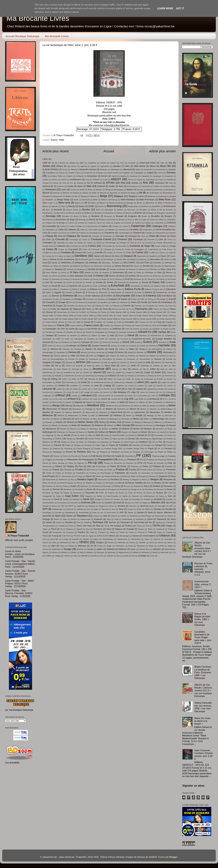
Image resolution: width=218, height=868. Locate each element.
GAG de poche (67, 329)
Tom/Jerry (98, 529)
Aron (64, 183)
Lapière (141, 386)
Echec (104, 286)
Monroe (149, 425)
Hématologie (48, 352)
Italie (148, 362)
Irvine (132, 362)
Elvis (80, 296)
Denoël (146, 266)
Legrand (150, 389)
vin (92, 546)
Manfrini (46, 406)
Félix (107, 306)
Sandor (66, 499)
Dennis (136, 266)
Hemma (72, 352)
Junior (158, 372)
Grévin (96, 342)
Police (145, 466)
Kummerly (70, 382)
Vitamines (141, 546)
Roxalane (46, 493)
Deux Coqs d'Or (168, 269)
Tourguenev (57, 532)
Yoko (75, 556)
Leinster (160, 389)
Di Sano (74, 272)
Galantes (105, 329)
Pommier (169, 466)
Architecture (76, 180)
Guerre (148, 342)
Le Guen (94, 389)
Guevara (162, 342)
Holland (152, 356)
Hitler (62, 140)
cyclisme (172, 253)
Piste (170, 463)
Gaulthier (156, 329)
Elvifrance (68, 296)
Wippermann (124, 552)
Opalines (46, 442)
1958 (45, 163)
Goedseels (47, 339)
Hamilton (78, 349)
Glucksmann (156, 336)
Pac (160, 442)
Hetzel (130, 352)
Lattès (75, 389)
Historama (168, 352)
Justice (170, 372)
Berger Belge (63, 200)
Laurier (84, 389)
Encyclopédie (123, 296)
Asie (171, 183)
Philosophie (72, 460)
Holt (171, 356)
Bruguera (132, 216)
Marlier (172, 405)
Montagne (161, 425)
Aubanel (101, 186)
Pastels (170, 445)
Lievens (152, 392)
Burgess (102, 220)
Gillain (103, 336)
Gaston (136, 329)
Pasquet (159, 445)
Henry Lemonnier (97, 352)
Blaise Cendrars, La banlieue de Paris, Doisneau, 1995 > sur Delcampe (203, 672)
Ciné (161, 239)
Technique (98, 522)
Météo (146, 419)
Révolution (110, 483)
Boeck (101, 206)
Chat (60, 236)
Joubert (86, 372)
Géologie (112, 332)
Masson (153, 409)
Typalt (91, 536)
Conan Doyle (160, 246)
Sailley (99, 496)
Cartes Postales (76, 226)
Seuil (142, 506)
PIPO (140, 463)
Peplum (46, 456)
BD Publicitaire (153, 193)
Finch (105, 309)
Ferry (170, 306)
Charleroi (137, 233)
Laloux (173, 382)
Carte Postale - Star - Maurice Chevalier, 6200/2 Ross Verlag (19, 593)
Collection (61, 246)
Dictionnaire (118, 272)
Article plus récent (56, 151)
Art (88, 183)
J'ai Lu (58, 366)
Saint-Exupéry (112, 496)
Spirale (140, 512)
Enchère (108, 296)
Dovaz (96, 279)
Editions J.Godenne (61, 289)
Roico (146, 486)
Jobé (162, 369)
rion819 (153, 857)
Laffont (140, 382)
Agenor (94, 166)
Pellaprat (103, 452)
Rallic (133, 476)
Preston (159, 470)
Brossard (108, 216)
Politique (157, 466)
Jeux (125, 369)
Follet (78, 322)
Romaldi (46, 489)
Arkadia (170, 180)
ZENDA (110, 556)
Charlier (149, 233)
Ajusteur (117, 166)
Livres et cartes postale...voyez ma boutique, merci (20, 554)
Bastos (76, 193)
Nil (76, 435)
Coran (85, 249)
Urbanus (164, 535)
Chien (152, 236)
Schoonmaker (48, 503)
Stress (57, 519)
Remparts (168, 479)
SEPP (71, 506)
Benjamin (49, 200)
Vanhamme (136, 539)
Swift (116, 519)
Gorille (102, 339)
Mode (74, 425)
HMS (91, 356)
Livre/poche (119, 396)
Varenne (157, 539)
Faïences (123, 302)
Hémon (84, 352)
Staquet (96, 516)
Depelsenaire (170, 266)
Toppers (119, 529)
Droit (127, 279)
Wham (55, 552)
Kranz (59, 382)
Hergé (111, 352)
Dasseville (141, 256)
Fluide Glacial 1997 (90, 319)
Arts (145, 183)
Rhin (148, 483)
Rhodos (158, 483)
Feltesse (116, 306)
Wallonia (111, 549)
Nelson (144, 432)
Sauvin (107, 499)
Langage (107, 385)
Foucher (142, 322)
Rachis (99, 476)
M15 (54, 402)
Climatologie (111, 243)
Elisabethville (162, 292)
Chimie (163, 236)
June (137, 372)
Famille (144, 302)
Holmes (162, 356)
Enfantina (151, 296)
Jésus (86, 369)
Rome (89, 489)
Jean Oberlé (62, 369)
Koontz (170, 379)
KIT (82, 379)
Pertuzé (85, 456)
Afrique (60, 166)
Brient (76, 216)
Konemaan (149, 379)
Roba (65, 486)
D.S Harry (59, 256)
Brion (85, 216)
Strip (65, 519)
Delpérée (66, 266)
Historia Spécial (60, 356)
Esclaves (101, 299)
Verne (152, 543)
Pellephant (116, 452)
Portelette (67, 470)
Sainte (125, 496)
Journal (97, 372)
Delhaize (46, 266)
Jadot (89, 366)
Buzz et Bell (133, 220)
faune (81, 306)
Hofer (122, 356)
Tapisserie (162, 519)
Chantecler (109, 233)
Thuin (71, 526)
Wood (155, 552)
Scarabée (136, 499)
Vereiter (142, 543)
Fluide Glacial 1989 (65, 316)
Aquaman (134, 176)
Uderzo (112, 536)
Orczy (73, 442)
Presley (133, 470)
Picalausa (150, 460)
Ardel (105, 180)
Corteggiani (139, 249)
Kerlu (159, 376)
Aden (162, 163)
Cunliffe (152, 253)
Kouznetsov (47, 382)
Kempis (131, 376)
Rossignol (112, 489)
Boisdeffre (156, 206)
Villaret (71, 546)
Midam (128, 422)
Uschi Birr (54, 539)
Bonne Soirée (72, 210)
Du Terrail (148, 279)
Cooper (61, 249)
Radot (125, 476)
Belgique (119, 196)
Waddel (90, 549)
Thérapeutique (49, 526)
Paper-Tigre (100, 445)
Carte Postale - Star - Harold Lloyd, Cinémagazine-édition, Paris (20, 564)
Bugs (72, 220)
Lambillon (74, 386)
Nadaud (72, 432)
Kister (74, 379)
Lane (96, 385)
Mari (144, 406)
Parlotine (136, 445)
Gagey (81, 329)
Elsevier (56, 296)
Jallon (98, 366)
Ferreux (161, 306)
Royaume (77, 493)
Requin (99, 483)
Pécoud (46, 452)
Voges (170, 546)
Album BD (165, 166)
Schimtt (147, 499)
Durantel (169, 282)
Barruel (56, 193)
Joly (58, 372)
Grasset (46, 342)
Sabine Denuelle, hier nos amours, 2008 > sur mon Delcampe (203, 707)
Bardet (149, 190)
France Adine (75, 325)
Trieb (150, 532)
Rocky (117, 486)
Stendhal (133, 516)
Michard (70, 422)
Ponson (46, 470)
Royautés (90, 493)
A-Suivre (61, 163)
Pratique (120, 469)
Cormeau (107, 249)
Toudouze (160, 529)
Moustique (94, 429)
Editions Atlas (160, 286)
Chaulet (84, 236)
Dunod (145, 282)
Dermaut (70, 269)
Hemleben (61, 352)
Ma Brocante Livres (38, 18)
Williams (90, 552)
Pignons (81, 463)
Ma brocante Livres (57, 36)
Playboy (70, 466)
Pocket (113, 466)
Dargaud (128, 256)
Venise (111, 543)
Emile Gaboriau (93, 296)
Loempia (164, 395)
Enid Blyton (167, 296)
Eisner (79, 292)
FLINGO (83, 312)
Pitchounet (47, 466)
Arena (131, 180)
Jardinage (145, 366)
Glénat (131, 335)
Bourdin (169, 210)
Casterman (138, 226)
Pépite (161, 452)
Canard (81, 223)
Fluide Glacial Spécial (55, 322)
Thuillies (61, 526)
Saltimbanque (149, 496)
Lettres (97, 392)
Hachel (152, 346)
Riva (58, 486)
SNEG (147, 509)
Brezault (172, 213)
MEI (93, 416)
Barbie (130, 190)
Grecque (85, 342)
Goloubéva (78, 339)
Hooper (82, 359)
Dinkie (64, 276)
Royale (66, 493)
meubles (172, 419)
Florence (93, 312)
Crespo (110, 253)
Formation (130, 322)
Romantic (68, 489)
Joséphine (68, 372)
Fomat (87, 322)
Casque (115, 226)
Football (110, 322)
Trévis (131, 532)
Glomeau (143, 336)
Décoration (155, 259)
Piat (141, 460)
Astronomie (48, 186)
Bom (48, 210)
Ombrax (169, 439)
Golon (67, 339)
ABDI (82, 163)
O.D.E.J (59, 439)
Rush (130, 493)
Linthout (60, 395)
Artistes (135, 183)
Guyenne (133, 346)
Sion (114, 509)
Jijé (144, 369)
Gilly (112, 335)
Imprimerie (96, 362)
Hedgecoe (143, 349)
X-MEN (48, 556)
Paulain (97, 449)
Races (89, 476)
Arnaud (45, 183)
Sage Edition (72, 496)
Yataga (58, 556)
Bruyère (168, 216)
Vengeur (100, 542)
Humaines (131, 359)
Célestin (111, 230)
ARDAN (96, 180)
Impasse (69, 362)
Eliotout (149, 292)
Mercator (169, 416)
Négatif (135, 432)
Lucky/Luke (116, 399)
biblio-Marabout (128, 200)
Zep (118, 556)
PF (139, 455)
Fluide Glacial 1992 (125, 316)
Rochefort (96, 486)
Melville (139, 415)
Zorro (152, 556)
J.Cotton (46, 366)
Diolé (90, 276)
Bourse (72, 213)
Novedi (141, 435)
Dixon (122, 276)
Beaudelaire (168, 193)
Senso (55, 506)
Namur (82, 432)
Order (81, 442)
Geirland (49, 332)
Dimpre (45, 276)
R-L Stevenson (65, 476)
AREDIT (116, 179)
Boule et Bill (157, 210)
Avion (64, 190)
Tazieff (86, 522)
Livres (130, 396)
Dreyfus (119, 279)
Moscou (74, 429)
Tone (109, 529)
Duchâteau (58, 282)
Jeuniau (115, 369)
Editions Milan (116, 289)
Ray (72, 480)
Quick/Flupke (49, 476)
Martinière (121, 409)
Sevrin (152, 506)
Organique (105, 442)
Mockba (65, 425)
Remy (45, 483)
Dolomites (169, 276)
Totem (150, 529)
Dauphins (153, 256)
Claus (71, 243)
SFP (171, 506)
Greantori (65, 342)
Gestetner (62, 336)
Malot (122, 402)
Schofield (158, 499)
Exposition (93, 302)
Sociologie (47, 513)
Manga (56, 405)
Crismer (119, 253)
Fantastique (167, 302)
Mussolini (160, 429)
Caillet (161, 220)
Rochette (107, 486)
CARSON (171, 223)
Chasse (49, 236)
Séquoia (92, 506)
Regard (135, 480)
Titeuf (54, 529)
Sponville (47, 516)
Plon (81, 466)
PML (89, 466)
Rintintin (49, 486)
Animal (160, 173)
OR (55, 442)
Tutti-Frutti (66, 536)
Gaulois (146, 329)
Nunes (170, 435)
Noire (107, 435)
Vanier (147, 539)
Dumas (99, 282)
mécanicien (140, 412)
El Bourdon (91, 292)
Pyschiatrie (159, 473)
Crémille (99, 253)
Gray (56, 342)
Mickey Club (115, 422)
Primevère (171, 470)
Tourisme (70, 532)
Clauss (90, 243)
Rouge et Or (136, 489)
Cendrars (122, 230)
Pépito (170, 452)
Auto (121, 186)
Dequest (59, 269)
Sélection (156, 502)
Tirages (169, 526)
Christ (85, 240)
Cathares (172, 226)
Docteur (132, 276)
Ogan (115, 439)
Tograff (79, 529)
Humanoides (145, 359)
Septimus (81, 506)
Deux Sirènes (52, 273)
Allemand (127, 169)
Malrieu (142, 402)
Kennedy (141, 376)
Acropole (132, 163)
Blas (63, 206)
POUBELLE (81, 470)
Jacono (69, 366)
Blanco (45, 206)
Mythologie (48, 432)
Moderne (99, 425)
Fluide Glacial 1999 (129, 319)
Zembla (94, 556)
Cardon (138, 223)
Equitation (67, 299)
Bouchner (131, 210)
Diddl (130, 273)
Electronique (116, 292)
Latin (67, 389)
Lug (126, 399)
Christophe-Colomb (101, 239)
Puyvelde (133, 473)
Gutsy (123, 346)
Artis (123, 183)
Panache (88, 445)
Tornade (130, 529)
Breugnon (161, 213)
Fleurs (173, 309)
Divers (112, 276)
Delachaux (66, 263)
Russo (149, 493)
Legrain (139, 389)
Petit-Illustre (97, 456)
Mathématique (167, 409)
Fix (130, 309)
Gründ (126, 342)
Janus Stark (110, 366)
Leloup (170, 389)
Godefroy (169, 336)
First (124, 309)
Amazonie (148, 170)
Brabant (88, 213)
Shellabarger (57, 509)
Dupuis (156, 282)
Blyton (82, 206)
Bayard (124, 193)
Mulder (115, 429)
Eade (95, 286)
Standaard (82, 516)
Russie (140, 493)
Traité (92, 532)
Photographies (105, 459)
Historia (46, 356)
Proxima (93, 473)
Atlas (89, 186)
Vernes (161, 543)
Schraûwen (62, 503)
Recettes (115, 479)
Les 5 (77, 392)
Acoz (122, 163)
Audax (112, 186)
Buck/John (61, 220)
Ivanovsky (169, 362)
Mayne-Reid (116, 412)
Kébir (122, 376)
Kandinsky (90, 376)
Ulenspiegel (124, 536)
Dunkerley (134, 282)
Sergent (102, 506)
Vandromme (122, 539)
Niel (59, 435)
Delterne (77, 266)
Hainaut (54, 349)
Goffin (58, 339)
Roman (56, 489)
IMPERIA (81, 362)
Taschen (69, 522)
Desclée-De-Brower (97, 269)
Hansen (89, 349)
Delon (56, 266)
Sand (57, 499)
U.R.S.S (101, 536)
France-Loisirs (92, 325)
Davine (53, 259)
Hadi (44, 349)
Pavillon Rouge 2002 (135, 449)
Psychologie (106, 473)
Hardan (101, 349)
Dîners (55, 276)
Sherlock (70, 509)
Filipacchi (77, 309)
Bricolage (51, 216)
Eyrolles (104, 302)
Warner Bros (144, 549)
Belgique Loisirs (136, 196)
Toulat (170, 529)
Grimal (105, 342)
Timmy (139, 526)
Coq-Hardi (73, 249)
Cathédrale (50, 230)
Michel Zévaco (86, 422)
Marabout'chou (112, 406)
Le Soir (128, 389)
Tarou (173, 519)
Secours (128, 503)
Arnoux (55, 183)
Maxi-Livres (90, 412)
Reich (144, 480)
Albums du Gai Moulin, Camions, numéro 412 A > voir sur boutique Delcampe (203, 690)
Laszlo (59, 389)
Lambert (62, 385)
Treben (113, 532)
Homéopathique (57, 359)
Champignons (95, 233)
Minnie (45, 425)
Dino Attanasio (77, 276)
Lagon (164, 382)
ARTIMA (110, 183)
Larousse (47, 389)
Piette (71, 463)
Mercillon (46, 419)
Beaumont (58, 196)
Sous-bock (111, 513)
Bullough (82, 220)
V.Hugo (65, 539)
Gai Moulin (92, 329)
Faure (89, 306)
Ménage (150, 416)
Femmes (138, 306)
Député (48, 269)
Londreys (85, 399)
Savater (117, 499)
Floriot (103, 312)
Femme (127, 306)
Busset (122, 220)
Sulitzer (73, 519)
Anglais (150, 173)
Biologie (130, 203)
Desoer (122, 269)
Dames (97, 256)
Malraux (132, 402)
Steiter (124, 516)
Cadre (152, 220)
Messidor (125, 419)
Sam (170, 496)
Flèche (156, 309)
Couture (79, 253)
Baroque (169, 190)
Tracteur (81, 532)
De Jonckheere (67, 259)
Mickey (102, 422)
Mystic (170, 429)
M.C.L (165, 399)
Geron (173, 332)
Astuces (60, 186)
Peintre (69, 452)
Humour (158, 359)
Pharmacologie (158, 456)
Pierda (45, 463)
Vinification (120, 546)
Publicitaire (120, 473)
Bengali (173, 196)
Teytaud (159, 522)
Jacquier (79, 366)
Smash (130, 509)
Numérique (159, 435)
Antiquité (80, 176)
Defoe (167, 259)
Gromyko (115, 342)
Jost (77, 372)
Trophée (169, 532)
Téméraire (125, 522)
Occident (80, 439)
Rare (173, 476)
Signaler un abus (193, 786)
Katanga (101, 376)
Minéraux (169, 422)
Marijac (153, 406)
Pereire (57, 456)
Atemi (80, 186)
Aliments (104, 170)
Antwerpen (92, 176)
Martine (109, 409)
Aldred (73, 170)
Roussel (160, 489)
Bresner (139, 213)
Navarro (125, 432)
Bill (86, 203)
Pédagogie (57, 452)
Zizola (126, 556)
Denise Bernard (122, 266)
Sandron (76, 499)
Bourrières (61, 213)
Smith (139, 509)
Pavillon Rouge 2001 (113, 449)
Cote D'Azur (167, 249)
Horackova (94, 359)
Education (171, 289)
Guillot (50, 346)
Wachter (80, 549)
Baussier (114, 193)
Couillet (46, 253)
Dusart (45, 286)
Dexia (64, 273)
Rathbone (63, 480)
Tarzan (59, 522)
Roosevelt (101, 489)
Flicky (73, 312)
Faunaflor (71, 306)
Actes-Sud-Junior (148, 163)
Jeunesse (98, 369)
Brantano (98, 213)
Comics (92, 246)
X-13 (174, 552)
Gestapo (49, 335)
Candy (90, 223)
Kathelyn (112, 376)
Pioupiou (130, 463)
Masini (143, 409)
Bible (95, 200)
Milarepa (147, 422)
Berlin (76, 200)
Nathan (102, 432)
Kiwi (101, 379)
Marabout (93, 405)
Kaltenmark (69, 376)
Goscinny (112, 339)
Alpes (138, 170)
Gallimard (117, 329)
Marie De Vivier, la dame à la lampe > (203, 721)
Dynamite (86, 286)
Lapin (150, 386)
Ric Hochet (170, 483)
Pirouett (160, 463)
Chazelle (96, 236)
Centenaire (147, 230)
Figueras (65, 309)
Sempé (45, 506)
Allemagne (115, 170)
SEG (137, 503)
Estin (142, 299)
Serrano (121, 506)
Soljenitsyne (70, 513)
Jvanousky (47, 376)
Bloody (72, 206)
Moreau (63, 429)
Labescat (118, 382)
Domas (45, 279)
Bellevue (151, 196)
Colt (83, 246)
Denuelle (157, 266)
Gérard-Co (145, 332)
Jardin (133, 366)
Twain (83, 536)
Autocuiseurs (132, 186)
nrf (149, 435)
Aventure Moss (169, 186)
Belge (104, 196)
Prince (49, 473)
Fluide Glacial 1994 (165, 316)
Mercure (67, 419)
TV (75, 536)
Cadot (144, 220)
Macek (68, 402)
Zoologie (142, 556)
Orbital (64, 442)
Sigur (96, 509)
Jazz (166, 366)
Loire (61, 399)
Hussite (169, 359)
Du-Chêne (160, 279)
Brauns (129, 213)
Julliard (118, 372)
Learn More (165, 8)
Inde (105, 362)
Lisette (75, 396)
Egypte (58, 292)
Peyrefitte (129, 456)
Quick (170, 473)
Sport (58, 516)
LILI (160, 392)
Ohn (122, 439)
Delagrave (80, 263)
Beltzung (162, 196)
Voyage (67, 549)
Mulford (126, 429)
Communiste (121, 246)
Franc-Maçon (48, 325)
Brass (120, 213)
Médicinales (73, 416)
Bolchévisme (170, 206)
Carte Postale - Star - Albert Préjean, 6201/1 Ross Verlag (19, 584)
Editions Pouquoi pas (154, 289)
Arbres (64, 180)
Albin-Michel (140, 166)
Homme (71, 359)
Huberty (119, 359)
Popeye (56, 470)
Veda (54, 543)
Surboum (98, 519)
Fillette (88, 309)
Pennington (149, 452)
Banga (108, 190)
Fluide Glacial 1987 (159, 312)
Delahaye (93, 263)
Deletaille (157, 263)
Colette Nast (48, 246)
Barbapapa (119, 190)
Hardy (111, 349)
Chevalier (120, 236)
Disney (100, 276)
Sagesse (89, 496)
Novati (131, 435)
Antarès (69, 176)
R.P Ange (78, 476)
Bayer (133, 193)
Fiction (53, 309)
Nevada (172, 432)
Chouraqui (74, 240)
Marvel (133, 409)
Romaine (168, 486)
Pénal (126, 452)
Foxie (159, 322)
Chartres (172, 233)
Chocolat (60, 239)
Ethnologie (161, 299)
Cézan (64, 233)
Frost (154, 325)
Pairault (58, 445)
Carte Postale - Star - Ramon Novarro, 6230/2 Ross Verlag (20, 574)
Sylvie (150, 519)
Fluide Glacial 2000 (148, 319)
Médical (61, 416)
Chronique (138, 239)
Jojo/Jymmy (47, 372)
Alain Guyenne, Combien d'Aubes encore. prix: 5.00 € (204, 755)
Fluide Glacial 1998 (109, 319)
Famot (54, 140)
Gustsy (114, 346)
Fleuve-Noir (62, 312)
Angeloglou (139, 173)
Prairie (110, 470)
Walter (133, 549)
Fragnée (169, 322)
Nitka (90, 435)
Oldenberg (144, 439)
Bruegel (120, 216)
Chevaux (133, 236)
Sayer (126, 499)
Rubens (111, 493)
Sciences (86, 502)
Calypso (49, 223)
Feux (45, 309)
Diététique (149, 273)
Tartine (49, 522)
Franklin (107, 325)
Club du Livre (136, 243)
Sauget (98, 499)
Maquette (80, 406)
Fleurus (49, 312)
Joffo (170, 369)
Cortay (127, 249)
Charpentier (160, 233)
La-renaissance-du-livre (100, 382)
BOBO (91, 206)
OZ (153, 442)
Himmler (140, 352)
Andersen (99, 173)
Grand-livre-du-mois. (141, 339)
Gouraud (124, 339)
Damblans (81, 256)
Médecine (48, 415)
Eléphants (129, 292)
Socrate (58, 513)
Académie (92, 163)
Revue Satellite (136, 483)
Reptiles (89, 483)
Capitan (117, 223)
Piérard (170, 460)
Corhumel (95, 249)
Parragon (147, 445)
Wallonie (122, 549)
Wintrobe (111, 552)
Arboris (55, 180)
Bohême (145, 206)
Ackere (113, 163)
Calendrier (171, 220)
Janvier (123, 366)
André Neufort (113, 173)
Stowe (170, 516)
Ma (61, 402)
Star (105, 516)
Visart (131, 546)
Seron (111, 506)
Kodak (128, 379)
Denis (109, 266)
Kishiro (65, 379)
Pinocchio (118, 463)
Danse (108, 256)
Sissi (121, 509)
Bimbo (112, 203)
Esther (134, 299)
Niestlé (67, 435)
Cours (55, 253)
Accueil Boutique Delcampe (23, 36)
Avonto (73, 190)
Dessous (142, 269)
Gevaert (73, 336)
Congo (173, 246)
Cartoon (104, 226)
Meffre (85, 416)
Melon (129, 416)
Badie (82, 190)
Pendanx (137, 452)
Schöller (169, 499)
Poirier (124, 466)
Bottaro (120, 210)
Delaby (54, 263)
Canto (108, 223)
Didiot (139, 273)
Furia (174, 325)
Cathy (61, 230)
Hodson (113, 356)
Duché (69, 282)
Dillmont (169, 273)
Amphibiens (51, 173)
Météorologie (159, 419)
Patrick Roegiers (83, 449)
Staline (70, 516)
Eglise (48, 292)
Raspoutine (51, 480)
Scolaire (108, 503)
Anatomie (88, 173)
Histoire (151, 352)
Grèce (75, 342)
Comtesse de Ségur (140, 246)
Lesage (87, 392)
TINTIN (156, 526)
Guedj (137, 342)
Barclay (140, 190)
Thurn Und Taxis (84, 526)
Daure (163, 256)
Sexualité (162, 506)
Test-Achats (139, 522)
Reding (126, 480)
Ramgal (142, 476)
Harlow (122, 349)
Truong (55, 536)
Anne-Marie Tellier (55, 176)
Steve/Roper (146, 516)
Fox (151, 322)
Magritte (78, 402)
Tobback (69, 529)
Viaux (45, 546)
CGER (73, 233)
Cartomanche (92, 226)
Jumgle (128, 372)
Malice (113, 402)
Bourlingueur (48, 213)
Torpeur (141, 529)
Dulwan (89, 282)
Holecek (142, 356)
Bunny (92, 220)
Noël (98, 435)
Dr (111, 279)
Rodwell (137, 486)
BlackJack (150, 203)
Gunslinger (71, 346)
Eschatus (90, 299)
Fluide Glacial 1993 (145, 316)
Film (97, 309)
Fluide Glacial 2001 (168, 319)
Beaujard (46, 196)
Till (105, 526)
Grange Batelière (164, 339)
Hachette (164, 345)
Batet (94, 193)
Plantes (59, 466)
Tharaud (169, 522)
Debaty (133, 259)
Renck (54, 483)
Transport (102, 532)
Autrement (146, 186)
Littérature (86, 395)
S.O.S (170, 493)
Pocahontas (101, 466)
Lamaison (50, 386)
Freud (137, 325)
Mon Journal (123, 425)
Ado (170, 163)
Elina (139, 292)
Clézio (99, 243)
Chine (173, 236)
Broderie (96, 216)
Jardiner (156, 366)
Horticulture (107, 359)
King (45, 379)
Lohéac (46, 399)
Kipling (54, 379)
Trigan (159, 532)
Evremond (80, 302)
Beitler (68, 196)
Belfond (93, 196)
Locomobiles (142, 396)
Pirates (150, 463)
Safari (59, 496)
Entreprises (47, 299)
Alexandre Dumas (88, 169)
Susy (109, 519)
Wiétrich (64, 552)
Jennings (75, 369)
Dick (97, 273)
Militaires (158, 422)
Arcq (87, 180)
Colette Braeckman (165, 243)
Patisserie (68, 449)
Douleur (86, 279)
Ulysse (136, 536)
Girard (121, 336)
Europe (62, 302)
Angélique (126, 173)
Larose (170, 386)
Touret (45, 532)
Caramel (128, 223)
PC (159, 449)
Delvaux (87, 266)
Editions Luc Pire (98, 289)
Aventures (51, 189)
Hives (82, 356)
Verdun (132, 543)
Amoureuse (160, 170)
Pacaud (169, 442)
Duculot (79, 282)
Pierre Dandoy (58, 463)
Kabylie (58, 376)
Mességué (114, 419)
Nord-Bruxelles (119, 435)
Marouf (65, 409)
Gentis (88, 332)
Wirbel (135, 552)
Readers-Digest (85, 479)
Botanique (109, 210)
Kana (79, 376)
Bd (141, 193)
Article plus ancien (162, 151)
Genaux (59, 332)
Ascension (160, 183)
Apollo (114, 176)
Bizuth (139, 203)
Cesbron (54, 233)
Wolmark (145, 552)
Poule (93, 470)
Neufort (163, 432)
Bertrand (86, 200)
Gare (127, 329)
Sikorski (105, 509)
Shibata (80, 509)
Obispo (70, 439)
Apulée (123, 176)
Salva (161, 496)
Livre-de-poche (104, 396)
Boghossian (133, 206)
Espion (124, 299)
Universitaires (149, 536)
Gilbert (94, 336)
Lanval (131, 386)
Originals (116, 442)
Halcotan (66, 349)
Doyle (104, 279)
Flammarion (141, 309)
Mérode (86, 419)
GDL (174, 329)
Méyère (59, 422)
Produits (68, 473)
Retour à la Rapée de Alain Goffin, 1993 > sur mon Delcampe (202, 619)
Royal (57, 493)
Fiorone (115, 309)
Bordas (86, 209)
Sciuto (99, 503)
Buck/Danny (48, 220)
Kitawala (91, 379)
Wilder (74, 552)
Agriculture (105, 166)
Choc (48, 239)
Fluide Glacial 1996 (70, 319)
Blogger (173, 857)
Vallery (96, 539)
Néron (154, 432)
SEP (63, 506)
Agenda (83, 166)
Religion (155, 479)
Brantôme (110, 213)
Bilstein (103, 203)
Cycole (48, 256)
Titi (61, 529)
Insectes (123, 362)
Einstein (69, 292)
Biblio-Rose (165, 199)
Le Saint (117, 389)
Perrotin (75, 456)
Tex (150, 522)
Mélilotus (118, 415)
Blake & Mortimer (165, 203)
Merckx (57, 419)
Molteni (110, 425)
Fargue (59, 306)
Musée (136, 429)
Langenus (120, 386)
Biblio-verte (64, 203)
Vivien (151, 546)
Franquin (117, 325)
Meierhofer (104, 415)
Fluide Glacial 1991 (105, 316)
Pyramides (146, 473)
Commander (107, 246)
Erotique (78, 299)
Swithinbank (127, 519)
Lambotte (86, 386)
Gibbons (84, 336)
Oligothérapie (157, 439)
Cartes (63, 226)
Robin (74, 486)
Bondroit (58, 210)
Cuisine (139, 252)
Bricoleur (66, 216)
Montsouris (51, 429)
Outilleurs (143, 442)
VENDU (84, 542)
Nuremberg (47, 439)
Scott (119, 503)
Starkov (114, 516)
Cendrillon (134, 230)
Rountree (149, 489)
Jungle (147, 372)
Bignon (78, 203)
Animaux (171, 173)
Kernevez (169, 376)
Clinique (123, 243)
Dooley (66, 279)
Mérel (77, 419)
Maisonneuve (101, 402)
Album (153, 166)
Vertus (170, 543)
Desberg (81, 269)
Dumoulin (122, 282)
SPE (122, 512)
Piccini (161, 460)
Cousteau (66, 252)
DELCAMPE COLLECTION (136, 263)
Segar (145, 503)
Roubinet (124, 489)
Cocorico (149, 243)
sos (102, 513)
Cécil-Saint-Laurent (96, 230)
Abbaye (72, 163)
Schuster (74, 503)
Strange (46, 519)
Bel (76, 196)
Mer (159, 416)
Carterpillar (51, 226)
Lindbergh (47, 396)
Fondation (98, 322)
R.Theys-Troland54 (19, 536)
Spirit (150, 512)
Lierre (142, 392)
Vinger (109, 546)
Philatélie (172, 456)
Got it (180, 8)
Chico (143, 236)
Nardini (91, 432)
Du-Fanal (172, 279)
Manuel (69, 406)
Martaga (89, 409)
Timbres (129, 526)
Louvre (104, 399)
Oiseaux (131, 439)
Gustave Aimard (99, 346)
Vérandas (121, 543)
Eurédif (172, 299)
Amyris (62, 173)
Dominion (56, 279)
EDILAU (147, 286)
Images (58, 362)
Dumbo (110, 282)
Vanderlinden (108, 539)
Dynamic (73, 286)
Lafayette (129, 382)
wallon (100, 549)
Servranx (133, 506)
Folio (70, 322)
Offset (107, 439)
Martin (99, 409)
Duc (47, 282)
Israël (140, 362)
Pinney (107, 463)
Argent (139, 180)
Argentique (150, 180)
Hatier (132, 349)
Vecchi (45, 543)
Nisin (82, 435)
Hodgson (101, 356)
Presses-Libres (146, 470)
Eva (71, 302)
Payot (151, 448)
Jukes (109, 372)
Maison (89, 402)
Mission (55, 425)
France (61, 325)
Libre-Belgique (119, 392)
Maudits (46, 412)
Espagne (113, 299)
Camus (71, 223)
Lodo (153, 396)
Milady (137, 422)
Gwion (143, 346)
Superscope (85, 519)
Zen (102, 556)
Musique (148, 429)
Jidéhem (135, 369)
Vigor (53, 546)
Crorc (129, 253)
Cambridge (60, 223)
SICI (88, 509)
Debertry (143, 259)
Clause (80, 243)
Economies (135, 286)
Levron (106, 392)
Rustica (160, 493)
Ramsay (152, 476)
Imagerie (47, 362)
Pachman (46, 445)
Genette (69, 332)
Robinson (84, 486)
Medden (168, 412)
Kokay (137, 379)
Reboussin (103, 480)
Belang (84, 196)
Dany (117, 256)
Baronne (159, 190)
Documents (145, 276)
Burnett (112, 220)
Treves (122, 532)
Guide (173, 342)
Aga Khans (72, 166)
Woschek (164, 552)
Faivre (134, 302)
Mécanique (155, 412)
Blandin (55, 206)
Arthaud (98, 183)
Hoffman (132, 356)
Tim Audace (116, 526)
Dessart (132, 269)
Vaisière (86, 539)
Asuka (70, 186)
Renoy (80, 483)
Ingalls (113, 362)
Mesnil (103, 419)
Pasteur (46, 449)
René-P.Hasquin (66, 483)
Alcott (65, 170)
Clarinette (61, 243)
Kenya (151, 376)
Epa (57, 299)
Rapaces (163, 476)
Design (113, 269)
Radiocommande (112, 476)
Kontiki (160, 379)
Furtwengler (51, 329)
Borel (98, 210)
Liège (133, 392)
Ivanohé (158, 362)
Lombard (71, 399)
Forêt (119, 322)
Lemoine (46, 392)
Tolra (88, 529)
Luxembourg (153, 399)
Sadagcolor (47, 496)
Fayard (98, 306)
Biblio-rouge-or (49, 203)
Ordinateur (92, 442)
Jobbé (153, 369)
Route (170, 489)
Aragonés (169, 176)
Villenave (82, 546)
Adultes (46, 166)
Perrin (65, 456)
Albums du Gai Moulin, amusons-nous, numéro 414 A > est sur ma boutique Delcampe (197, 550)
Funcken (163, 325)
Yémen (67, 556)
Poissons (135, 466)
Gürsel (84, 345)
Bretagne (150, 213)
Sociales (157, 509)
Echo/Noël (117, 286)
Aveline (157, 186)
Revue (121, 483)
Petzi (108, 456)
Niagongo (49, 435)
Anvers (104, 176)
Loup (95, 399)
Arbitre (45, 180)
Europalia (50, 302)
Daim (69, 256)
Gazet (166, 329)
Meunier (49, 422)
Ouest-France (130, 442)
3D (53, 163)
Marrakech (77, 409)
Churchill (151, 240)
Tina (147, 526)
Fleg (164, 309)
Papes (112, 445)
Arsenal (80, 183)
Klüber (110, 379)
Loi (54, 399)
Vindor (100, 546)
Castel (125, 226)
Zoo (133, 556)
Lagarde (153, 382)
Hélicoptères (157, 349)
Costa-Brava (153, 249)
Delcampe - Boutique (111, 263)
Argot (161, 180)
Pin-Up (92, 463)
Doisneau (157, 276)
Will (81, 552)
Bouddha (143, 210)
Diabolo (88, 273)
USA (44, 539)
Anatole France (74, 173)
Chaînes (82, 233)
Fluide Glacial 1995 (51, 319)
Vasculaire (168, 539)
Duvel (63, 286)
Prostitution (81, 473)
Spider (131, 513)
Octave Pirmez (94, 439)
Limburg (169, 392)
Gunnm (59, 346)
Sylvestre (140, 519)
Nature (112, 432)
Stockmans (159, 516)
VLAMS (161, 546)
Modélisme (86, 425)
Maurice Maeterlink (73, 412)
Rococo (127, 486)
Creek (89, 253)
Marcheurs (126, 406)
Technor (112, 522)
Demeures (98, 266)
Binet (121, 203)
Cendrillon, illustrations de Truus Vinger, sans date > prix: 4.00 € (203, 637)
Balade (99, 190)
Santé (86, 499)
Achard (103, 163)
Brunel (144, 216)
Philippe (49, 460)
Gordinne (91, 339)
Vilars (62, 546)
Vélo (74, 543)
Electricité (103, 292)
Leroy (69, 392)
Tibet (98, 526)
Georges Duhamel (127, 332)
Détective (153, 269)
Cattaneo (72, 230)
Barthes (66, 193)
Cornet (118, 249)
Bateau (86, 193)
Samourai (46, 499)
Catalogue (157, 226)
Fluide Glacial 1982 (118, 312)
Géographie (100, 332)
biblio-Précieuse (147, 200)
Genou (79, 332)
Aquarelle (145, 176)
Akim (127, 166)
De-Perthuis (108, 259)
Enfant (139, 296)
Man (150, 402)
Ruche (121, 493)
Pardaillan (124, 445)
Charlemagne (124, 233)
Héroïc (121, 352)
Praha (101, 470)
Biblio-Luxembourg (109, 200)
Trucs (45, 536)
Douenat (76, 279)
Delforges (169, 263)
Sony (94, 513)
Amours (172, 169)
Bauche (103, 193)
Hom (44, 359)
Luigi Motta (139, 399)
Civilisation (48, 243)
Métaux (136, 419)
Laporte (160, 386)
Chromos (122, 239)
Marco (136, 406)
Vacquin (75, 539)
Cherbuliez (107, 236)
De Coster (96, 259)
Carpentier (159, 223)
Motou (83, 429)
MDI (128, 412)
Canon (99, 223)
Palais (68, 445)
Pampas (77, 445)
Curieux (162, 253)
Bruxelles (156, 216)
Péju (94, 452)
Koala (119, 379)
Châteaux (71, 236)
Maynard (103, 412)
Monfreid (139, 425)
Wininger (100, 552)
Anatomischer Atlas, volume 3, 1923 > (203, 584)
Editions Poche (133, 289)
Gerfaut (162, 332)
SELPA (169, 503)
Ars (71, 183)
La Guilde (82, 382)
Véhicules (64, 543)
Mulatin (105, 429)
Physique (132, 460)
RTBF (101, 493)
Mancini (159, 402)
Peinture (81, 452)
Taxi (78, 522)
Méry (95, 419)
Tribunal (141, 532)
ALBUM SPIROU (50, 169)
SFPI (45, 509)
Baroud (46, 193)
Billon (94, 203)
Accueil (109, 151)
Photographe (88, 460)
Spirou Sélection (165, 512)
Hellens (169, 349)
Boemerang (114, 206)
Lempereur (58, 392)
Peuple (118, 456)
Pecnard (168, 448)
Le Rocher (106, 389)
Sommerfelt (84, 513)
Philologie (59, 460)
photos (121, 460)
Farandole (47, 306)
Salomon (135, 496)
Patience (57, 449)
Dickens (106, 273)
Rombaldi (79, 489)
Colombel (74, 246)
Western (157, 549)
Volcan (45, 549)
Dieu (159, 272)
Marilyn (162, 406)
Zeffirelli (84, 556)
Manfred (169, 402)
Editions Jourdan (79, 289)
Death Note (122, 259)
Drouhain (137, 279)
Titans (45, 529)
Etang (151, 299)
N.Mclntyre (61, 432)
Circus (170, 240)
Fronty (146, 325)
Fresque (128, 325)
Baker (90, 190)
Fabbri (113, 302)
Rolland (157, 486)
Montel (173, 425)
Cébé (82, 230)
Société (169, 509)
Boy (80, 213)
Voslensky (56, 549)
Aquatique (157, 176)
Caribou (148, 223)
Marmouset (52, 409)
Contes (50, 249)
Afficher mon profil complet (19, 540)
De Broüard (83, 259)
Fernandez (150, 306)
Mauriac (58, 412)
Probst (58, 473)
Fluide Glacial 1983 (138, 312)
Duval (54, 286)
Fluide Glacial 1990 (85, 316)
